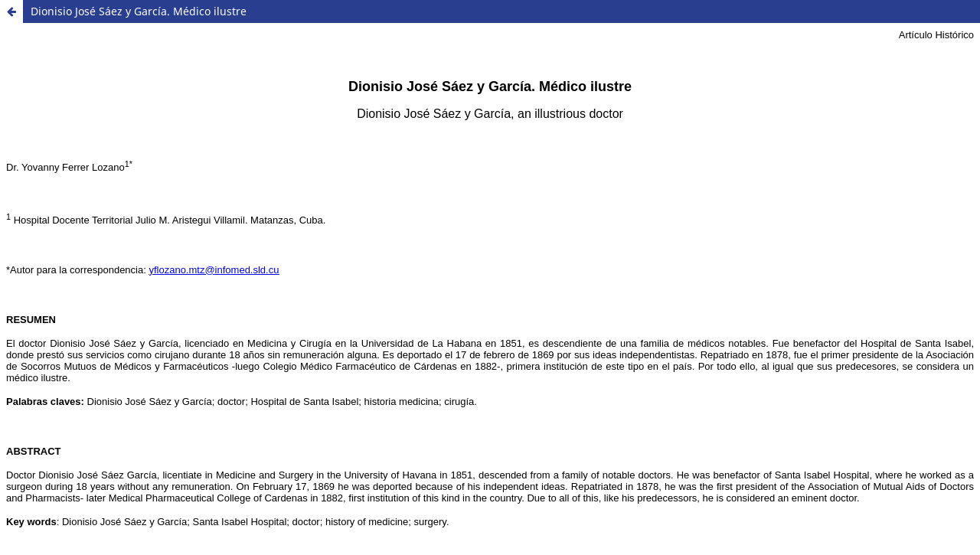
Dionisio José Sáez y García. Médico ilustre (139, 11)
